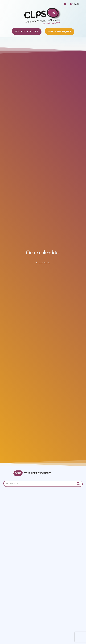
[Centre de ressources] (27, 31)
